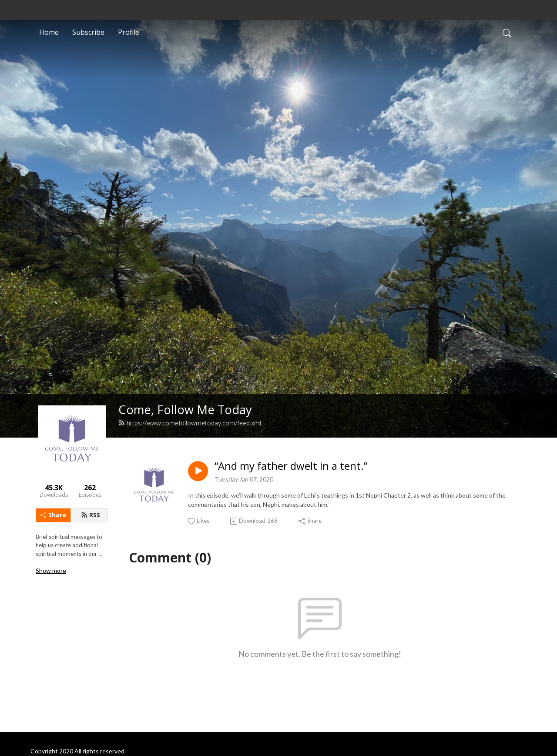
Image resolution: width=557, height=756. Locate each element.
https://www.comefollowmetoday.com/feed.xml (190, 423)
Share (53, 515)
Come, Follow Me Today (185, 410)
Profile (129, 32)
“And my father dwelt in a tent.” (291, 466)
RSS (91, 515)
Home (49, 32)
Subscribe (88, 32)
